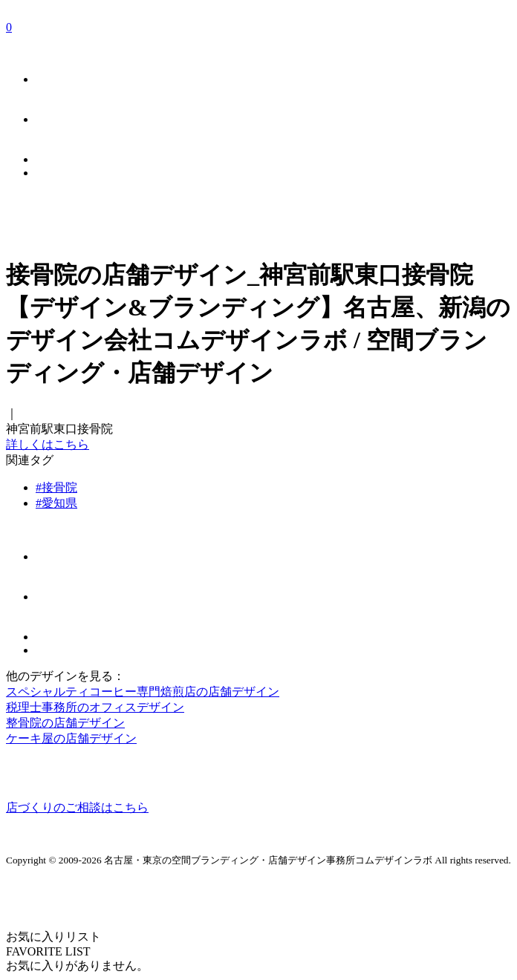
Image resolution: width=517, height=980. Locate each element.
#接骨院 (56, 487)
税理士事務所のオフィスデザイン (95, 707)
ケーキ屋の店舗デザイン (71, 738)
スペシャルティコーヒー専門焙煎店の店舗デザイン (143, 692)
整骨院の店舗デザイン (65, 723)
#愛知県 (56, 503)
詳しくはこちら (48, 444)
